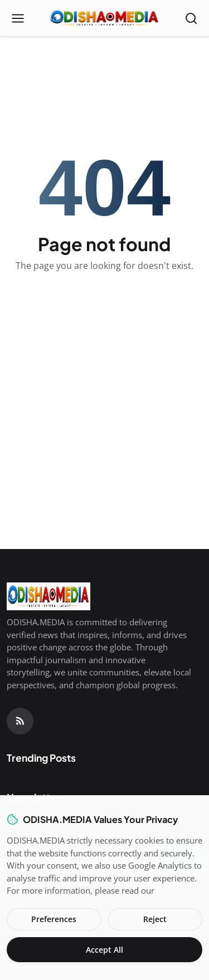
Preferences (54, 919)
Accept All (104, 950)
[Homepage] (105, 18)
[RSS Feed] (20, 721)
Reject (155, 919)
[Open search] (191, 18)
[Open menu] (18, 18)
